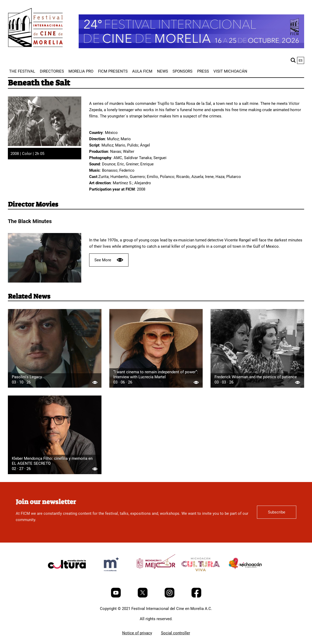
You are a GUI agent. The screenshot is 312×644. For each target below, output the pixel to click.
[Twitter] (143, 596)
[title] (67, 577)
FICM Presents (113, 71)
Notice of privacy (137, 633)
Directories (52, 71)
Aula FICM (142, 71)
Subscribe (277, 512)
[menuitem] (22, 71)
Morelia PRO (81, 71)
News (163, 71)
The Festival (22, 71)
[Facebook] (196, 596)
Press (203, 71)
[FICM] (35, 28)
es (301, 60)
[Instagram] (170, 596)
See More (109, 260)
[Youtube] (116, 596)
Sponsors (182, 71)
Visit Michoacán (230, 71)
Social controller (176, 633)
